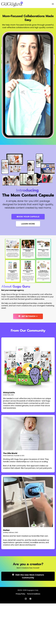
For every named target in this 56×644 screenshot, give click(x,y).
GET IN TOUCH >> (28, 316)
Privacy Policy (20, 594)
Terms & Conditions (34, 594)
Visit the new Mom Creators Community (28, 576)
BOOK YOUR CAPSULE (28, 217)
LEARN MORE (28, 224)
